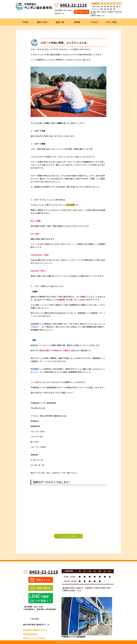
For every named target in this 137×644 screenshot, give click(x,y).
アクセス (94, 22)
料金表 (77, 22)
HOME (26, 22)
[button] (68, 92)
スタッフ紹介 (111, 22)
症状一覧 (60, 22)
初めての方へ (43, 22)
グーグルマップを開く (68, 536)
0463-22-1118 (73, 5)
